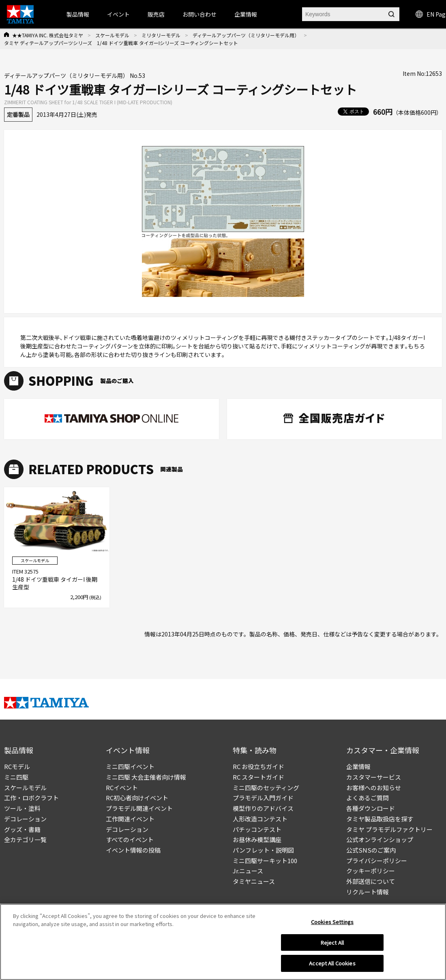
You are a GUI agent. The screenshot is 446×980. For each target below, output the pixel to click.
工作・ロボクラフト (31, 798)
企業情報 (358, 766)
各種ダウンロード (371, 808)
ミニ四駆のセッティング (266, 788)
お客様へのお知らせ (374, 788)
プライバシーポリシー (377, 861)
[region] (223, 942)
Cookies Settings (332, 922)
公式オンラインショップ (380, 839)
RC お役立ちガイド (258, 766)
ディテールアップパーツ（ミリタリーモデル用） (246, 35)
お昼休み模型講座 (257, 839)
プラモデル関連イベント (139, 808)
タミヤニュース (254, 881)
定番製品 (18, 114)
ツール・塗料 (22, 808)
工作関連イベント (130, 819)
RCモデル (17, 766)
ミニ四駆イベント (130, 766)
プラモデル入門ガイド (263, 798)
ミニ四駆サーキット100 (265, 861)
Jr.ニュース (248, 871)
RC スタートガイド (258, 777)
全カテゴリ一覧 (25, 839)
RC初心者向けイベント (137, 798)
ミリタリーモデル (161, 35)
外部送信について (371, 881)
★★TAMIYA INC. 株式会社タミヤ (48, 35)
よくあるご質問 (368, 798)
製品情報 (78, 14)
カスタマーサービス (374, 777)
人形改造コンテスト (260, 819)
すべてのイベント (130, 839)
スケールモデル (112, 35)
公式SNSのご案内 (371, 850)
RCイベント (122, 788)
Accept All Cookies (332, 963)
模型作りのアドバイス (263, 808)
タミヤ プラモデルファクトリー (389, 829)
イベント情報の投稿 (133, 850)
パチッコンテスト (257, 829)
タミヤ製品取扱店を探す (380, 819)
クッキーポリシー (371, 871)
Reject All (332, 942)
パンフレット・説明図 (263, 850)
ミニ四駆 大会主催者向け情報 (146, 777)
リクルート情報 (368, 892)
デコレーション (25, 819)
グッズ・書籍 (22, 829)
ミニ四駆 (16, 777)
